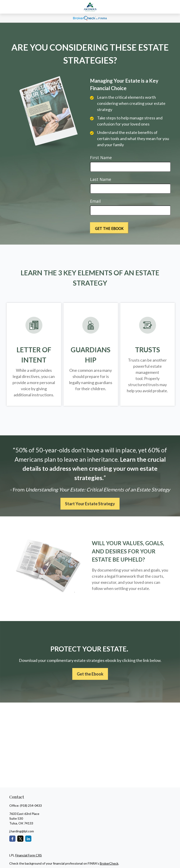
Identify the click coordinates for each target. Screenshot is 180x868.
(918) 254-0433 (31, 805)
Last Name (101, 179)
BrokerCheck (109, 863)
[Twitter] (20, 839)
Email (95, 201)
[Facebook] (12, 839)
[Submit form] (109, 228)
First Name (101, 158)
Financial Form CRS (29, 855)
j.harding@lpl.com (22, 831)
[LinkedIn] (28, 839)
